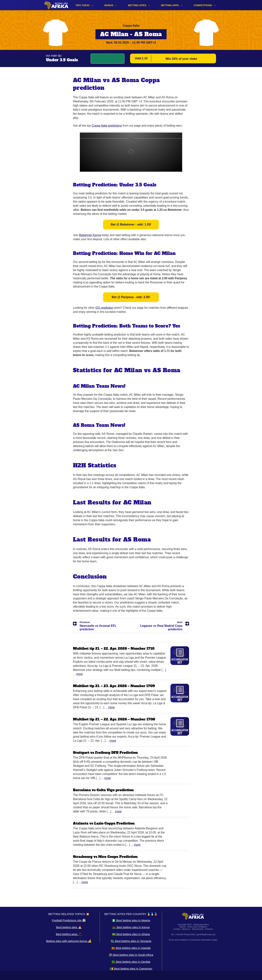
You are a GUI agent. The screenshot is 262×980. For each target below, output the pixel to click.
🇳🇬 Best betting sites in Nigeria (131, 920)
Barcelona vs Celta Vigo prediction (103, 790)
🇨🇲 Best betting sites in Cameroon (131, 969)
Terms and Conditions (197, 927)
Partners (209, 929)
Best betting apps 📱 (69, 934)
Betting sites (137, 5)
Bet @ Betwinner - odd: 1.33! (131, 224)
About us (186, 929)
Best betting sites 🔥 (69, 927)
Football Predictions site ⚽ (69, 920)
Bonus (109, 5)
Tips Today (83, 5)
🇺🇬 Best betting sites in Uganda (131, 948)
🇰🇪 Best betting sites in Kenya (131, 927)
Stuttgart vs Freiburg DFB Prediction (105, 753)
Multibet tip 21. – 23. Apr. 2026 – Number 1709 (114, 686)
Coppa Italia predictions (107, 126)
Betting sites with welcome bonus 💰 (69, 941)
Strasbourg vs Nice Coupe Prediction (105, 857)
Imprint (182, 927)
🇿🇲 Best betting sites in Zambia (131, 962)
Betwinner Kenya (90, 235)
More (79, 674)
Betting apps (170, 5)
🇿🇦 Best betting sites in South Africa (131, 955)
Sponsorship (198, 929)
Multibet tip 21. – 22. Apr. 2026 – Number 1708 (114, 719)
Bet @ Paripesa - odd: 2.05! (131, 297)
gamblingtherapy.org (206, 934)
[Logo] (56, 5)
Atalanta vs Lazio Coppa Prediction (104, 823)
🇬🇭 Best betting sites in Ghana (131, 934)
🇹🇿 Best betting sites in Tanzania (131, 941)
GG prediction (104, 308)
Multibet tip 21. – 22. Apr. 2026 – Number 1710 (114, 648)
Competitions (203, 5)
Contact (177, 929)
